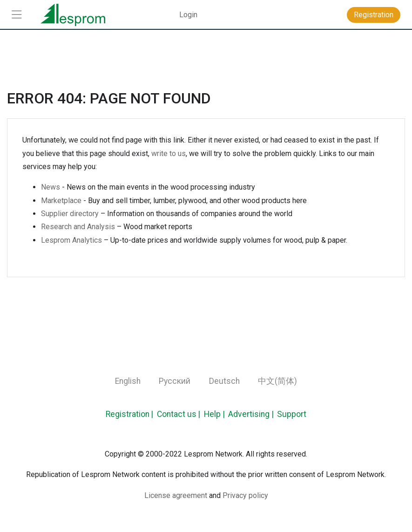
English (128, 381)
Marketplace (61, 201)
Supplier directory (70, 214)
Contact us (177, 414)
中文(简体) (277, 381)
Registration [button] (374, 15)
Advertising (249, 414)
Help (212, 414)
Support (292, 414)
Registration (128, 414)
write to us (169, 153)
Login (188, 15)
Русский (175, 381)
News (51, 187)
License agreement (176, 495)
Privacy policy (245, 495)
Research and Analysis (78, 227)
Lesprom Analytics (71, 240)
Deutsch (224, 381)
